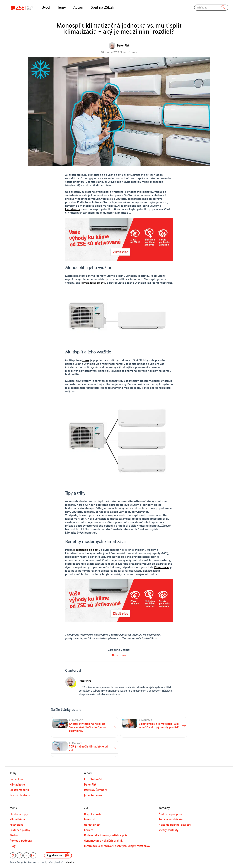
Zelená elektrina (20, 795)
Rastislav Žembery (95, 790)
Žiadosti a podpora (170, 814)
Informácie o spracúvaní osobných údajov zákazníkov (117, 846)
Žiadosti (15, 835)
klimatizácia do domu (87, 550)
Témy (62, 7)
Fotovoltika (17, 779)
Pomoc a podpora (21, 841)
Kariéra (89, 830)
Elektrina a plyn (20, 814)
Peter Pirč (90, 785)
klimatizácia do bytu (93, 283)
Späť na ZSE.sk (102, 7)
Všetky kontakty (168, 830)
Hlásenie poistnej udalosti (175, 825)
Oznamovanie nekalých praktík (103, 841)
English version (59, 855)
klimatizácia (73, 209)
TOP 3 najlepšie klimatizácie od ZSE (88, 748)
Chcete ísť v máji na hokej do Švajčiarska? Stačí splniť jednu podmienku (88, 727)
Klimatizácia (162, 567)
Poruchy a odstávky (171, 819)
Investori (90, 819)
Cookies (70, 862)
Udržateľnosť (92, 825)
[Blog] (23, 8)
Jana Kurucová (93, 795)
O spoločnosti (92, 814)
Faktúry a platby (20, 830)
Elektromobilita (19, 790)
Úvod (46, 7)
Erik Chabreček (93, 779)
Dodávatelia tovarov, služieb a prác (106, 835)
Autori (78, 7)
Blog (13, 846)
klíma (86, 360)
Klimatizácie (119, 655)
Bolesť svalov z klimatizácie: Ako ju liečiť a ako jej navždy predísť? (159, 726)
